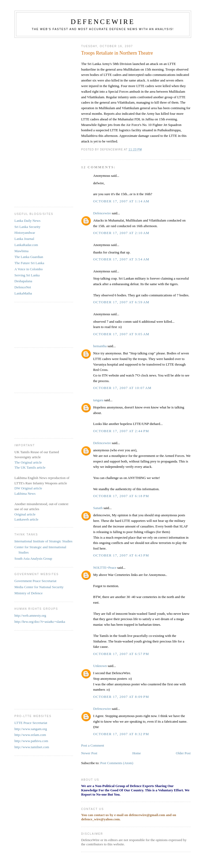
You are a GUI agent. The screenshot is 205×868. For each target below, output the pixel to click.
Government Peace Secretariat (35, 581)
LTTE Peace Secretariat (31, 723)
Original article (25, 514)
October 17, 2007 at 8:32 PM (121, 734)
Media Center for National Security (39, 587)
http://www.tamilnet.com (32, 747)
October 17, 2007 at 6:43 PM (121, 555)
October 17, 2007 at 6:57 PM (121, 654)
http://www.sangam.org (31, 729)
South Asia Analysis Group (33, 558)
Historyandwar (25, 233)
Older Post (183, 753)
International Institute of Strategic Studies (43, 541)
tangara (98, 400)
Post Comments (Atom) (117, 763)
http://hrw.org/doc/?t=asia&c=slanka (40, 622)
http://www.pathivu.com (31, 741)
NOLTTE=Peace (105, 568)
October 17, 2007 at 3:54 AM (121, 259)
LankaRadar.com (26, 245)
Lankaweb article (26, 519)
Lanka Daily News (27, 221)
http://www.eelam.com (30, 735)
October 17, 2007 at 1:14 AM (121, 201)
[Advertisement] (36, 120)
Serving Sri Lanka (27, 275)
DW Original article (28, 488)
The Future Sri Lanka (29, 263)
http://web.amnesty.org (30, 615)
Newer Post (89, 753)
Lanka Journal (24, 239)
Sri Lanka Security (27, 227)
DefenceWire (103, 22)
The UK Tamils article (30, 467)
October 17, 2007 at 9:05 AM (121, 334)
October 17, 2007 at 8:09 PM (121, 697)
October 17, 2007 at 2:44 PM (121, 431)
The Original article (28, 462)
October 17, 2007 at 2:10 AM (121, 233)
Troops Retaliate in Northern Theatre (117, 53)
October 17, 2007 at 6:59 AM (121, 302)
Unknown (100, 666)
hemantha (100, 346)
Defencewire (102, 213)
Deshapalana (23, 281)
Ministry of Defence (28, 593)
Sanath (98, 508)
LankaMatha (23, 293)
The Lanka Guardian (29, 257)
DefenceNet (23, 287)
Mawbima (21, 251)
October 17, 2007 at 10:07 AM (122, 388)
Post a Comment (93, 745)
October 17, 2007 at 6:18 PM (121, 496)
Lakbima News (25, 494)
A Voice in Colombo (29, 269)
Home (137, 753)
